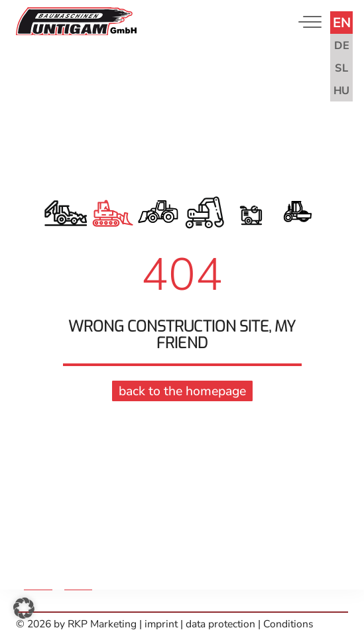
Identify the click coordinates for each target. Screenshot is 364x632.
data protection (220, 624)
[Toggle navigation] (307, 22)
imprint (162, 624)
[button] (24, 608)
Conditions (288, 624)
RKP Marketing (102, 624)
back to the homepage (182, 390)
